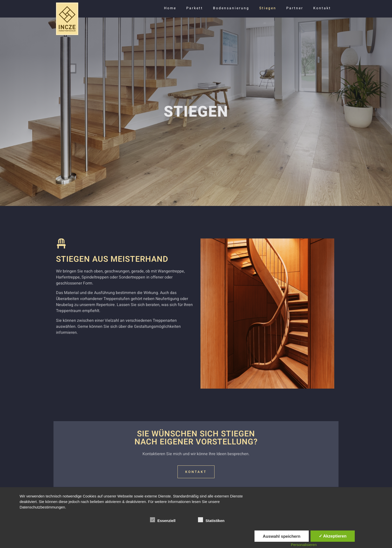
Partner (295, 8)
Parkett (195, 8)
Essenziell (163, 520)
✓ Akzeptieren (333, 536)
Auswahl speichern (281, 536)
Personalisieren (304, 545)
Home (170, 8)
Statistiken (211, 520)
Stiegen (268, 8)
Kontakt (322, 8)
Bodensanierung (231, 8)
